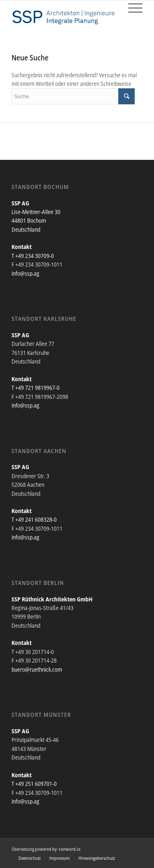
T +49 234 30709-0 (33, 256)
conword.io (70, 849)
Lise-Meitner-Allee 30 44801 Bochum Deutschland (36, 221)
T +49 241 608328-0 (34, 519)
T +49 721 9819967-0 (36, 388)
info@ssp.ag (25, 273)
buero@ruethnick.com (37, 669)
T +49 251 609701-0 (34, 784)
